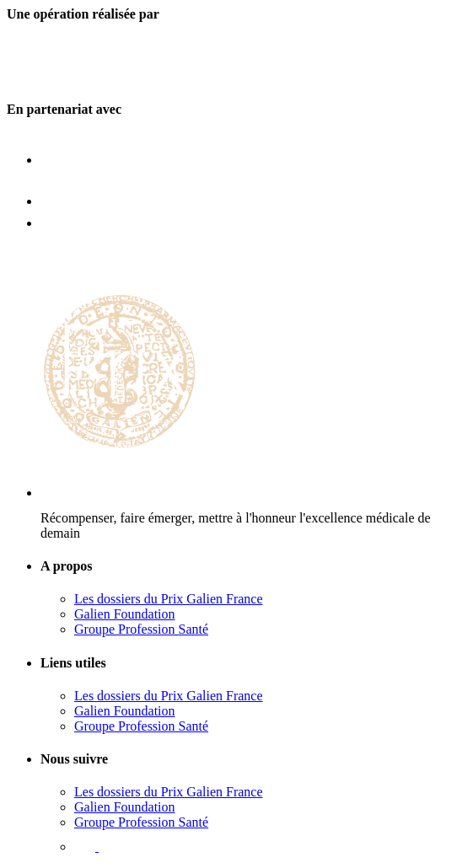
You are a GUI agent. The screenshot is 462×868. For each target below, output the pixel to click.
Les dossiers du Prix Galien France (169, 599)
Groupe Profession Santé (141, 629)
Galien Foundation (125, 614)
